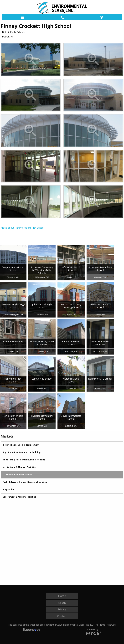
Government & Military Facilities (19, 497)
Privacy (62, 609)
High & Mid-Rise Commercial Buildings (22, 452)
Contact (62, 616)
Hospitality (8, 489)
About (62, 603)
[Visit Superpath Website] (31, 630)
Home (62, 596)
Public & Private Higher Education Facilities (25, 482)
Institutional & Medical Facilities (19, 467)
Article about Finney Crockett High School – (23, 228)
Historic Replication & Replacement (21, 445)
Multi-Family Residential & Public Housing (24, 460)
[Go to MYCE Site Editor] (93, 633)
